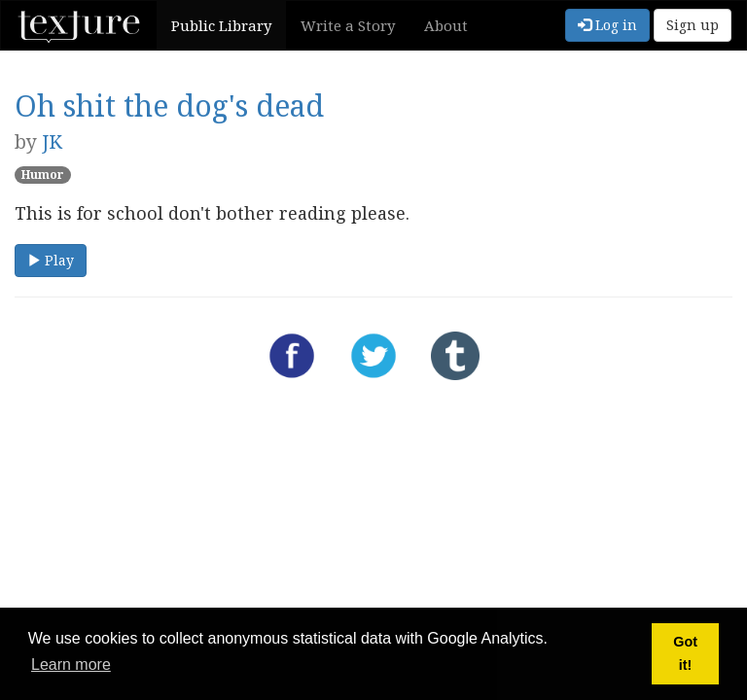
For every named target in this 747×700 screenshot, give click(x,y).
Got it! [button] (685, 653)
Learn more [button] (71, 665)
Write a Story (348, 25)
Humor (43, 175)
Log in (607, 25)
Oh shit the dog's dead (169, 105)
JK (52, 141)
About (446, 25)
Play (51, 260)
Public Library (221, 25)
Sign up (693, 25)
